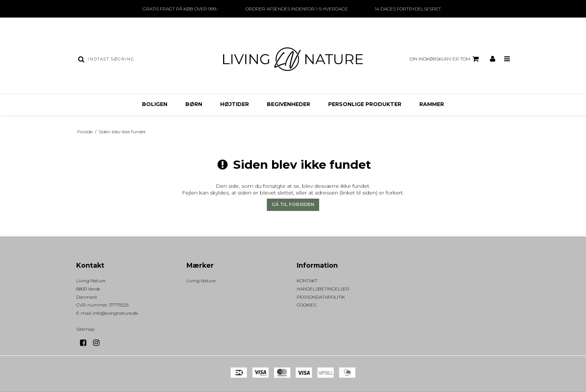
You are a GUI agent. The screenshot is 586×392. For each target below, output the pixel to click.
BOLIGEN (155, 104)
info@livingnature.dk (115, 313)
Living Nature (201, 281)
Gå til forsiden (293, 204)
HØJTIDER (235, 104)
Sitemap (85, 329)
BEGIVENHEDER (289, 104)
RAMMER (432, 104)
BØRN (194, 104)
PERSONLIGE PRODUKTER (365, 104)
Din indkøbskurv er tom (445, 59)
